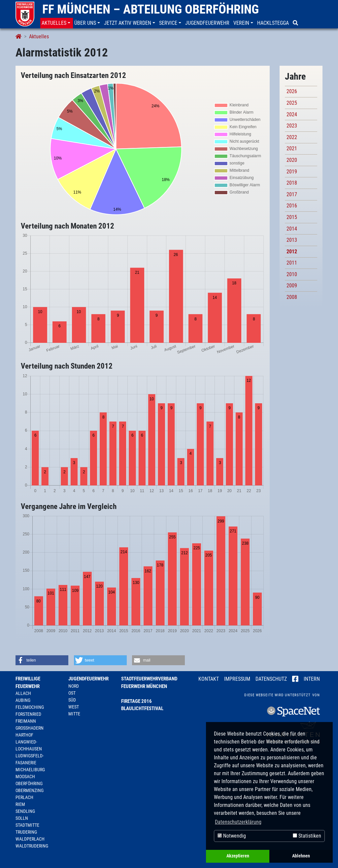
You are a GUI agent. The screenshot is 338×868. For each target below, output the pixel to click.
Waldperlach (30, 839)
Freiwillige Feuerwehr (28, 683)
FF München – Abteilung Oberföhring (151, 9)
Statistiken (307, 836)
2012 (292, 252)
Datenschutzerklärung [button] (238, 822)
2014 (292, 229)
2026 (292, 91)
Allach (23, 693)
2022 (292, 137)
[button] (57, 23)
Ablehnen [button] (301, 856)
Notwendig (232, 836)
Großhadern (30, 728)
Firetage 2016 (136, 701)
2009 (292, 286)
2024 (292, 114)
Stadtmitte (27, 825)
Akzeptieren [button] (238, 856)
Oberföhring (29, 783)
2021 (292, 148)
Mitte (74, 714)
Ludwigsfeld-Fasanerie (30, 759)
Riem (20, 804)
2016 (292, 206)
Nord (74, 686)
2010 (292, 274)
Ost (72, 693)
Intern (312, 679)
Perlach (24, 797)
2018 (292, 183)
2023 (292, 126)
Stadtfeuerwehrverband (149, 679)
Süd (72, 700)
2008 (292, 297)
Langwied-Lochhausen (29, 745)
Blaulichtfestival (142, 708)
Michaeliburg (30, 770)
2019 (292, 172)
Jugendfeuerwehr (88, 679)
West (74, 707)
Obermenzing (30, 790)
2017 (292, 194)
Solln (22, 818)
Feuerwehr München (144, 686)
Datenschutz (271, 679)
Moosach (25, 777)
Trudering (26, 832)
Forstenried (28, 714)
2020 (292, 160)
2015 (292, 217)
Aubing (23, 700)
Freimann (26, 721)
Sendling (25, 811)
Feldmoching (30, 707)
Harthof (24, 735)
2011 (292, 263)
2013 (292, 240)
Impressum (237, 679)
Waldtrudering (32, 846)
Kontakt (209, 679)
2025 (292, 103)
